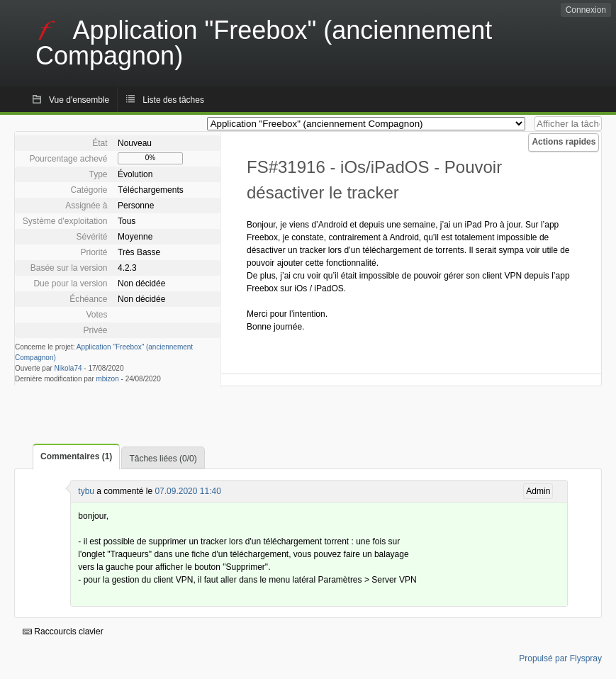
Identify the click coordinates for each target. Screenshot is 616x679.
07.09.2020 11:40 (187, 491)
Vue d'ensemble (79, 100)
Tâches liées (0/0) (163, 459)
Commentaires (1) (76, 456)
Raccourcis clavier (63, 632)
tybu (86, 491)
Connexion (586, 10)
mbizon (108, 379)
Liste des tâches (173, 100)
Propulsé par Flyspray (560, 658)
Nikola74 (68, 368)
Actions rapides (564, 142)
